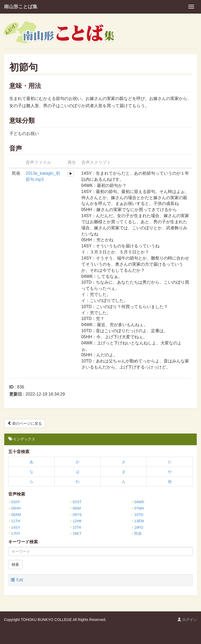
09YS (76, 515)
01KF (14, 502)
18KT (75, 533)
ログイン (187, 620)
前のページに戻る (25, 423)
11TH (14, 521)
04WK (138, 502)
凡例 (17, 580)
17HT (14, 533)
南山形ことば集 (21, 7)
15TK (75, 527)
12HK (76, 521)
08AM (15, 515)
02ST (75, 502)
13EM (138, 521)
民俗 (137, 533)
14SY (14, 527)
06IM (75, 508)
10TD (137, 515)
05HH (14, 508)
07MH (138, 508)
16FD (137, 527)
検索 (15, 564)
